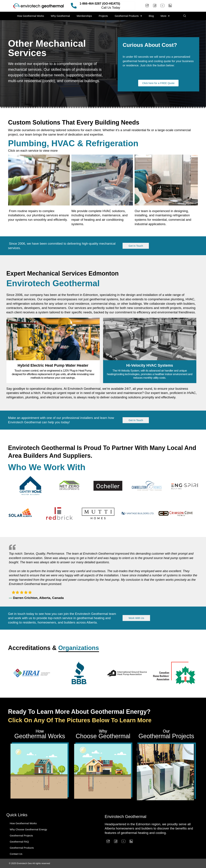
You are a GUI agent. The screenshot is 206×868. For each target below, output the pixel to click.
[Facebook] (155, 6)
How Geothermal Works (31, 16)
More (165, 16)
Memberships (84, 16)
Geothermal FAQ (19, 842)
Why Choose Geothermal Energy (28, 829)
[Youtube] (162, 6)
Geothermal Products (128, 16)
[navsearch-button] (185, 16)
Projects (103, 16)
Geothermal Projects (21, 836)
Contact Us (16, 854)
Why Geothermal (60, 16)
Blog (151, 16)
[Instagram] (147, 6)
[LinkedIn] (170, 6)
